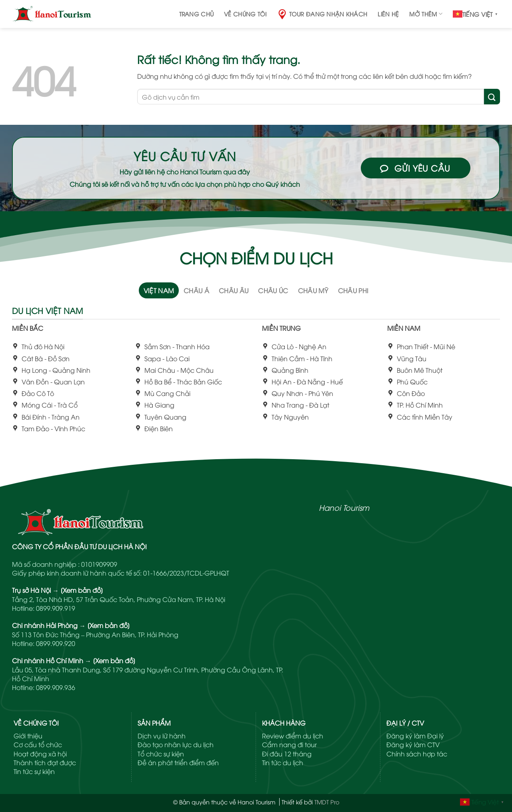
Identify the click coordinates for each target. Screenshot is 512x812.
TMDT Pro (327, 802)
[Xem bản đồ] (82, 590)
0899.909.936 (56, 687)
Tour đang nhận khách (322, 14)
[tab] (159, 290)
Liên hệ (388, 14)
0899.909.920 (56, 643)
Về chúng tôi (245, 14)
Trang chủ (197, 14)
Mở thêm (426, 14)
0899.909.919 (56, 608)
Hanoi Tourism (344, 507)
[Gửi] (492, 97)
